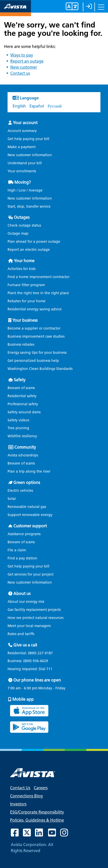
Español (37, 106)
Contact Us (20, 788)
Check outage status (24, 225)
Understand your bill (25, 163)
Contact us (20, 73)
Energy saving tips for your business (37, 353)
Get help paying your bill (28, 139)
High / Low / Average (25, 190)
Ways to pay (22, 55)
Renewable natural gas (27, 507)
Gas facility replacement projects (34, 610)
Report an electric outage (29, 250)
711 (49, 669)
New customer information (30, 155)
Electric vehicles (20, 491)
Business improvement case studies (36, 336)
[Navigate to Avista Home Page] (15, 12)
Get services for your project (30, 574)
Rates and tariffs (21, 634)
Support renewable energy (30, 515)
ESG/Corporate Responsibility (37, 812)
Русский (55, 106)
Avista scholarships (23, 455)
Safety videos (18, 420)
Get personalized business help (33, 361)
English (19, 106)
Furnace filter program (26, 285)
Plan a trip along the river (29, 471)
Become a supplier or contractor (34, 328)
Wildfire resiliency (22, 436)
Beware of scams (21, 388)
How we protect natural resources (35, 618)
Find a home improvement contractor (39, 277)
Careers (41, 788)
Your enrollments (22, 171)
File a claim (17, 550)
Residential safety (22, 396)
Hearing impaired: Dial (31, 669)
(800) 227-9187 (40, 653)
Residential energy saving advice (35, 309)
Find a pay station (22, 558)
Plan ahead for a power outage (34, 242)
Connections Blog (26, 796)
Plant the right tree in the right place (38, 293)
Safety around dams (24, 412)
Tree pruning (18, 428)
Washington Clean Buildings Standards (40, 369)
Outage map (18, 234)
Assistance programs (24, 534)
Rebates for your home (27, 301)
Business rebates (21, 345)
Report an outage (27, 61)
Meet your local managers (29, 626)
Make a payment (22, 147)
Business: (29, 661)
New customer (24, 67)
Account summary (22, 131)
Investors (18, 804)
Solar (12, 499)
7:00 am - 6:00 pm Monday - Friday (37, 688)
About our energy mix (26, 602)
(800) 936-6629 (35, 661)
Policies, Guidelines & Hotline (37, 820)
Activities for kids (22, 269)
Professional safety (23, 404)
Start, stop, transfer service (29, 207)
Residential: (31, 653)
